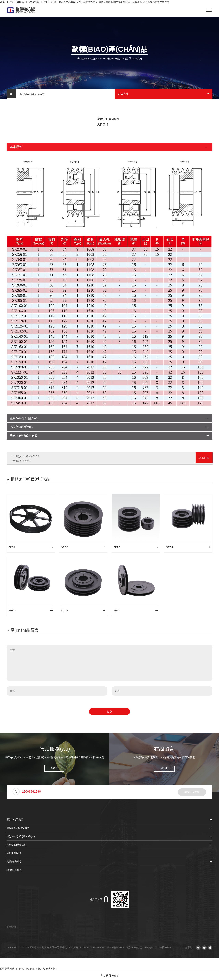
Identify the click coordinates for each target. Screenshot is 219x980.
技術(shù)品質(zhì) (109, 846)
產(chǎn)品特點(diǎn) (109, 419)
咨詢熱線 (109, 976)
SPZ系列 (137, 59)
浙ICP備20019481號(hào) (121, 948)
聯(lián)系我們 (109, 871)
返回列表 (204, 459)
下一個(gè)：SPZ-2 (21, 462)
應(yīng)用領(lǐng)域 (109, 436)
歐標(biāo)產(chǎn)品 (117, 59)
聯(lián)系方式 (192, 793)
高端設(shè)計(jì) (109, 428)
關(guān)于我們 (109, 821)
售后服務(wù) (109, 854)
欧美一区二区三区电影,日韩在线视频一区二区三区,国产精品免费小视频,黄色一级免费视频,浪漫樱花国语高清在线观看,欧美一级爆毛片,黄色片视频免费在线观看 (85, 2)
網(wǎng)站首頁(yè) (91, 59)
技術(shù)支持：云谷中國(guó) (154, 948)
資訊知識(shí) (109, 862)
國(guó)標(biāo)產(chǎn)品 (109, 837)
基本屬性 (109, 147)
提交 (109, 713)
